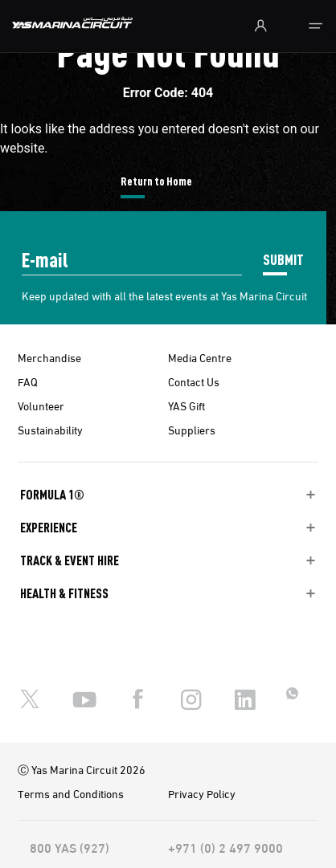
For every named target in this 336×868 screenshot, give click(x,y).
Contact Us (194, 381)
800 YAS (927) (70, 847)
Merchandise (49, 357)
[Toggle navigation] (316, 26)
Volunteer (41, 405)
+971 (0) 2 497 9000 (225, 847)
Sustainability (50, 430)
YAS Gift (186, 405)
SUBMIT (283, 259)
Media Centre (200, 357)
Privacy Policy (202, 793)
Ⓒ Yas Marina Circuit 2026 (82, 769)
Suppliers (192, 430)
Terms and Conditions (71, 793)
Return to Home (156, 181)
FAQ (28, 381)
